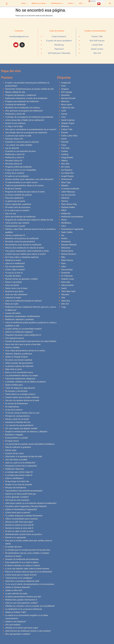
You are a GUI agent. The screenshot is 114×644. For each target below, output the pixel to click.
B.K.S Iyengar (67, 92)
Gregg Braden (67, 158)
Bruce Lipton (67, 105)
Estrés (64, 139)
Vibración (65, 295)
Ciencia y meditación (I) (15, 235)
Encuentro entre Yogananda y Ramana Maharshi (26, 506)
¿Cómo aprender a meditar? (17, 497)
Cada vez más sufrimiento (16, 295)
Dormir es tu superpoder (16, 538)
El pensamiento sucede (15, 226)
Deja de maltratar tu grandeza (18, 447)
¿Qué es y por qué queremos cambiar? (21, 603)
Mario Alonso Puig (69, 204)
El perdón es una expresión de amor (20, 151)
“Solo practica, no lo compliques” (19, 578)
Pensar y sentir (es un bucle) (17, 419)
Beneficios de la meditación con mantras (23, 108)
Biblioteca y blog (39, 3)
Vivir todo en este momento (17, 500)
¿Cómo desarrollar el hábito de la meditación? (25, 120)
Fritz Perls (65, 148)
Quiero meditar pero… (14, 385)
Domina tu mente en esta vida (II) (19, 525)
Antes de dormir (12, 285)
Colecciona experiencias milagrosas (20, 379)
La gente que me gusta (15, 201)
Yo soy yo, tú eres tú (14, 273)
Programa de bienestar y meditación (21, 95)
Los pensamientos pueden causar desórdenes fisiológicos (30, 444)
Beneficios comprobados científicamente (23, 316)
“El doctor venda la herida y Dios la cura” (23, 413)
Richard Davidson (69, 254)
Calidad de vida (68, 108)
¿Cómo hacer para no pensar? (18, 513)
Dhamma (65, 126)
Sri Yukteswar (67, 276)
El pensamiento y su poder (16, 438)
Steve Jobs (66, 282)
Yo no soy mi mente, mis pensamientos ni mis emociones (30, 584)
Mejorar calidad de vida (15, 92)
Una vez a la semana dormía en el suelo (22, 400)
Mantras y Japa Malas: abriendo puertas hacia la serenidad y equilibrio (30, 231)
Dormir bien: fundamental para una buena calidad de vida (29, 89)
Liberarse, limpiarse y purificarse (19, 354)
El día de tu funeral (13, 189)
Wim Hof (97, 53)
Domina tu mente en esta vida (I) (19, 528)
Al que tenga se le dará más (17, 481)
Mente (64, 220)
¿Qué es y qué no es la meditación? (20, 463)
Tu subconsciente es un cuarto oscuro (21, 182)
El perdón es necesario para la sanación (22, 142)
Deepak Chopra (68, 123)
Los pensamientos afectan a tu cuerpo (22, 376)
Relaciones (66, 248)
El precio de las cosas (14, 453)
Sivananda (66, 273)
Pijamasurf (59, 49)
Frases (71, 3)
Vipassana (66, 301)
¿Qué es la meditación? (15, 263)
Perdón (64, 239)
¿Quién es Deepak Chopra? (16, 357)
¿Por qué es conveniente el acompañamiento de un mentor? (31, 130)
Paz (63, 235)
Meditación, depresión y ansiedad (19, 320)
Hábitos (65, 161)
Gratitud (65, 154)
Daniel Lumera (97, 49)
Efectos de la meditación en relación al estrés (25, 248)
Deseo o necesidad (13, 282)
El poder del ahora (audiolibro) (59, 41)
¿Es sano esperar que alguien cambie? (21, 429)
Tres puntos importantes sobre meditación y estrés (27, 251)
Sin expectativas (12, 407)
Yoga (63, 307)
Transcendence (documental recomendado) (24, 491)
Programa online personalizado (18, 167)
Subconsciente (67, 285)
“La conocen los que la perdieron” (20, 425)
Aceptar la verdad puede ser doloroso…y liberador (26, 432)
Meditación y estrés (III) (15, 114)
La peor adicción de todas (16, 594)
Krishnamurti (67, 179)
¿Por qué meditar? (13, 625)
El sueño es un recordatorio (17, 176)
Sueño (64, 288)
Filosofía (65, 142)
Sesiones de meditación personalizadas (22, 559)
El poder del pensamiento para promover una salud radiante (31, 341)
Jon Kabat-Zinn (67, 173)
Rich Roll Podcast (97, 41)
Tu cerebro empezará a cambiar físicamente (24, 516)
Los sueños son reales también (19, 145)
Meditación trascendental (72, 217)
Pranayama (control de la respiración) (21, 466)
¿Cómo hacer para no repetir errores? (21, 575)
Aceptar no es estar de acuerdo (19, 485)
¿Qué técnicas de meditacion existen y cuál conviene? (28, 631)
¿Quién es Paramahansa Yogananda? (21, 510)
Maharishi (65, 198)
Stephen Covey (68, 279)
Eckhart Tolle (97, 37)
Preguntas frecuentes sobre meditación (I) (23, 335)
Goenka (64, 151)
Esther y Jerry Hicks (69, 136)
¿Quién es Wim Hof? (14, 590)
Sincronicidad (67, 270)
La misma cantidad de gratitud (18, 195)
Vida (63, 298)
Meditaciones (57, 3)
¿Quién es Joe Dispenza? (16, 622)
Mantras (65, 201)
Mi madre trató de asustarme (18, 207)
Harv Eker (65, 164)
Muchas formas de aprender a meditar (21, 279)
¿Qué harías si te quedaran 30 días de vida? (24, 457)
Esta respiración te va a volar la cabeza (22, 562)
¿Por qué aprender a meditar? (18, 634)
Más (82, 3)
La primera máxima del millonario (19, 366)
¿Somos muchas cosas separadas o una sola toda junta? (29, 179)
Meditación (66, 214)
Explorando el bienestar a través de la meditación (26, 98)
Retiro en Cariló (12, 304)
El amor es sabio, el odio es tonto (19, 531)
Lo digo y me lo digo (14, 126)
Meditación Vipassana (15, 469)
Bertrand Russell (68, 98)
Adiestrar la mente (13, 260)
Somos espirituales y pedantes (18, 204)
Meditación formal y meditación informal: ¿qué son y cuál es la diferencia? (31, 309)
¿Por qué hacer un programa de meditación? (24, 111)
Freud (64, 145)
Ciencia (64, 114)
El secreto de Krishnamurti (16, 404)
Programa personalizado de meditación (22, 101)
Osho (63, 226)
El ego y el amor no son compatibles (21, 170)
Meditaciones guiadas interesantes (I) (21, 600)
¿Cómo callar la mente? (15, 270)
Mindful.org (59, 45)
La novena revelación (70, 189)
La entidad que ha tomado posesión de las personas (28, 550)
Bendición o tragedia (14, 435)
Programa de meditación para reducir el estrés (25, 192)
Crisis (63, 117)
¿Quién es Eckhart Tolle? (16, 612)
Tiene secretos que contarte (17, 223)
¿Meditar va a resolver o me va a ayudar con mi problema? (30, 606)
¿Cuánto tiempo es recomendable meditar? (23, 329)
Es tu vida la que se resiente (17, 210)
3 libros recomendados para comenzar (21, 519)
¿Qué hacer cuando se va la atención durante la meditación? (31, 503)
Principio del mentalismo (16, 488)
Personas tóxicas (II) (14, 161)
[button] (110, 3)
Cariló (64, 111)
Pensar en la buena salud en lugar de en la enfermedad (29, 572)
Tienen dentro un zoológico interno (20, 394)
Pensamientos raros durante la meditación (23, 245)
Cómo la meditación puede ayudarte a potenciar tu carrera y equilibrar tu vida (31, 324)
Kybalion (65, 186)
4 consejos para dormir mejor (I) (19, 475)
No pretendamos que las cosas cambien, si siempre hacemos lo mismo (27, 555)
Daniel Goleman (68, 120)
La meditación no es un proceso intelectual (23, 609)
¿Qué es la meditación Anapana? (19, 332)
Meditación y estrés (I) (15, 158)
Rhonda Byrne (67, 251)
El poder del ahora (13, 276)
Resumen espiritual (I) (14, 198)
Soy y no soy (11, 214)
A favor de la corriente (15, 173)
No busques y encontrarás (16, 391)
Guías (24, 3)
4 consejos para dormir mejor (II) (19, 472)
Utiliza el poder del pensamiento (19, 363)
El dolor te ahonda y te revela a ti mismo (23, 566)
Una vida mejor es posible (16, 460)
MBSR (64, 210)
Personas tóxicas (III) (14, 139)
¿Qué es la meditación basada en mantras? (23, 301)
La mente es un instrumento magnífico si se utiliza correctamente (27, 617)
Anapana (65, 89)
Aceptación (66, 83)
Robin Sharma (67, 260)
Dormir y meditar (12, 348)
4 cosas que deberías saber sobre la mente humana (27, 569)
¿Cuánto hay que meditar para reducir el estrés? (25, 254)
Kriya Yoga (66, 182)
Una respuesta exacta (15, 338)
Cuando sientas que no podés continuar (22, 397)
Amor (64, 86)
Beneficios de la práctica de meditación (22, 239)
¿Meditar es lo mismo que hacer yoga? (22, 628)
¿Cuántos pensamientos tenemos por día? (23, 597)
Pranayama (66, 242)
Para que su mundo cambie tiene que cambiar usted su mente (29, 542)
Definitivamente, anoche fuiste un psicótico (23, 534)
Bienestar (65, 101)
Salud (64, 267)
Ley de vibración (12, 148)
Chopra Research (59, 37)
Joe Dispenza (67, 170)
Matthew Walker (68, 207)
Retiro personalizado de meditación (20, 217)
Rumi (63, 263)
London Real (97, 45)
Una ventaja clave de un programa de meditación (26, 133)
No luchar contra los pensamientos (20, 242)
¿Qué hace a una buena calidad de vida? (22, 581)
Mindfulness (66, 223)
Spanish (92, 1)
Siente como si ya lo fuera (16, 288)
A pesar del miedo (13, 313)
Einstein (65, 133)
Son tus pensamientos (15, 267)
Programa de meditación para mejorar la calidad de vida (29, 220)
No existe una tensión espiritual (19, 360)
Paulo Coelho (67, 232)
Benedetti (65, 95)
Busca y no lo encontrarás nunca (19, 372)
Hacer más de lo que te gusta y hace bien (23, 344)
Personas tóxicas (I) (14, 164)
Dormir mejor (11, 450)
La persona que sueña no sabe (18, 136)
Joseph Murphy (67, 176)
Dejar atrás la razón (13, 369)
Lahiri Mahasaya (68, 192)
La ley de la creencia (14, 410)
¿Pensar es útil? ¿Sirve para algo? (19, 522)
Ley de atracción (68, 195)
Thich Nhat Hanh (68, 291)
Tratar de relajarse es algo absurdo (20, 388)
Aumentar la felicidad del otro (18, 422)
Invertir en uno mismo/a (15, 123)
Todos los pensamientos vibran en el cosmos (24, 186)
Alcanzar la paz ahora (14, 291)
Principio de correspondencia (17, 416)
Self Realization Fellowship (59, 53)
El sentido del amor (13, 547)
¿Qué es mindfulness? (14, 478)
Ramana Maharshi (69, 245)
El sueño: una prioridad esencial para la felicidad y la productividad (27, 84)
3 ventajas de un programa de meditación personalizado (29, 117)
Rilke (63, 257)
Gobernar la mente (13, 298)
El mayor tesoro (12, 441)
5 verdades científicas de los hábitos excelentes (26, 382)
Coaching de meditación (16, 105)
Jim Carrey (65, 167)
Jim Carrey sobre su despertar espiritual (22, 257)
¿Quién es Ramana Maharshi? (18, 587)
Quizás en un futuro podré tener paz (21, 494)
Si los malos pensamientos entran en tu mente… (26, 351)
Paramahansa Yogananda (72, 229)
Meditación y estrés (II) (15, 154)
